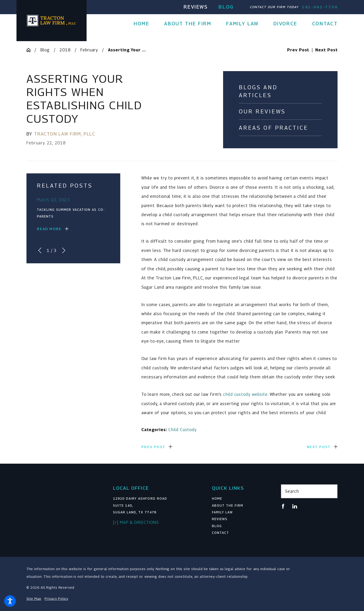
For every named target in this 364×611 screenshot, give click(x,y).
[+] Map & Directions (136, 522)
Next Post (319, 447)
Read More (49, 229)
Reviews (196, 7)
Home (217, 499)
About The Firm (228, 505)
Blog (226, 7)
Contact (221, 533)
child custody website (245, 394)
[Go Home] (31, 50)
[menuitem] (145, 24)
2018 (65, 50)
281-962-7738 (320, 7)
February (89, 50)
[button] (10, 601)
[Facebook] (283, 506)
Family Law (222, 512)
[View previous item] (40, 250)
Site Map (34, 599)
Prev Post (153, 447)
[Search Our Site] (331, 491)
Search (292, 491)
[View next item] (64, 250)
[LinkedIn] (295, 506)
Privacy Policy (56, 599)
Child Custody (182, 430)
